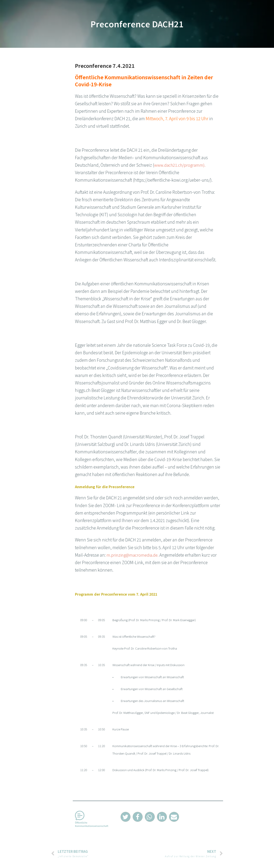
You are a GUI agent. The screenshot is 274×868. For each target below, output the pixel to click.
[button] (126, 817)
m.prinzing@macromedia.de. (133, 555)
